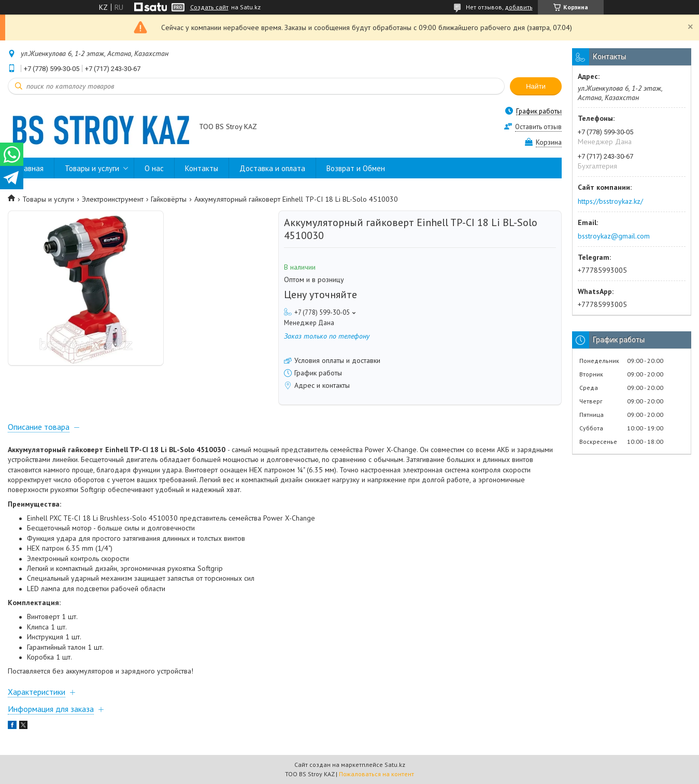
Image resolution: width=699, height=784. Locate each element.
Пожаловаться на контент (376, 774)
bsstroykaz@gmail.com (614, 236)
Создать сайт (209, 7)
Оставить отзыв (538, 127)
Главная (31, 168)
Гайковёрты (169, 199)
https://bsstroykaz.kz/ (610, 201)
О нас (154, 168)
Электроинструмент (113, 199)
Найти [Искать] (536, 86)
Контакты (202, 168)
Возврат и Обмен (356, 168)
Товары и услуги (92, 168)
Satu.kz (395, 765)
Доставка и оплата (272, 168)
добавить (519, 7)
